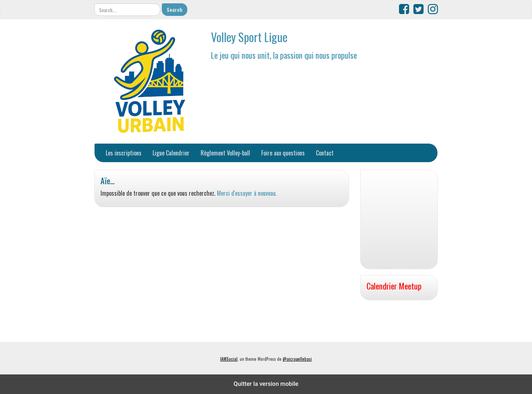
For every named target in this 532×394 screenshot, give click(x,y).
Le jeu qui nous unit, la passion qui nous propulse (284, 55)
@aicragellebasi (297, 359)
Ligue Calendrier (171, 153)
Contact (325, 153)
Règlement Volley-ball (225, 153)
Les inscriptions (124, 153)
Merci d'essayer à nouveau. (247, 193)
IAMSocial (229, 359)
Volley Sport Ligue (249, 37)
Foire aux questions (283, 153)
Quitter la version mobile (266, 384)
